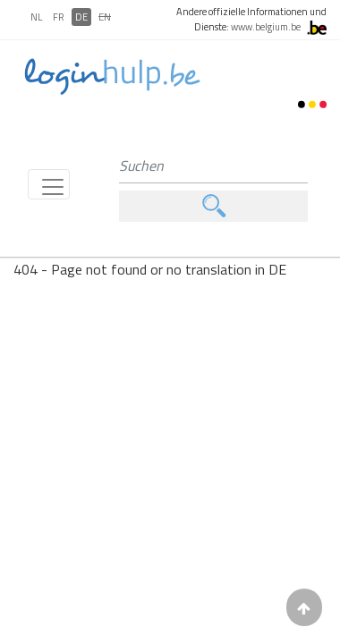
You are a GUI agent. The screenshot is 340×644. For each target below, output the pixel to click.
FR (59, 17)
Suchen (213, 206)
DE (81, 17)
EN (105, 17)
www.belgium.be (266, 27)
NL (36, 17)
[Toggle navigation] (49, 184)
